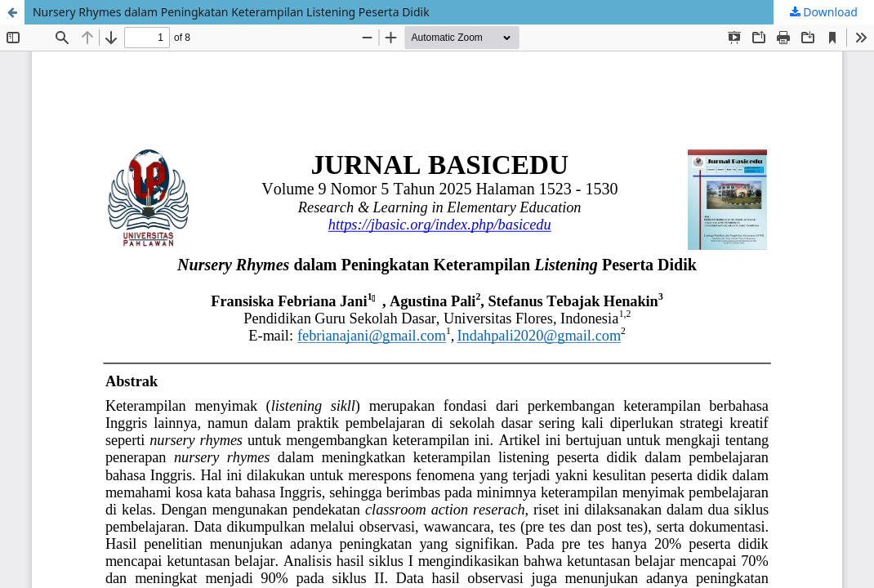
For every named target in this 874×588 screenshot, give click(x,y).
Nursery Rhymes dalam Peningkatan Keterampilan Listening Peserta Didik (231, 12)
